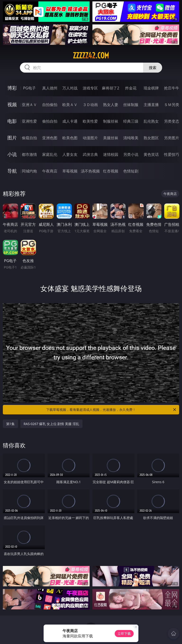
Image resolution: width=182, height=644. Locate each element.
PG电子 (29, 88)
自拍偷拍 (50, 105)
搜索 (153, 68)
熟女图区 (151, 138)
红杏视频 (111, 171)
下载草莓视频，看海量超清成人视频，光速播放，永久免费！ (111, 410)
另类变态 (172, 121)
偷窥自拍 (29, 138)
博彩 (12, 88)
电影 (12, 121)
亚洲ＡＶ (29, 105)
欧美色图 (70, 138)
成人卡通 (70, 121)
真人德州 (50, 88)
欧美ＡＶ (70, 105)
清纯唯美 (131, 138)
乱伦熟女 (151, 121)
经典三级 (131, 121)
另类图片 (172, 138)
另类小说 (131, 154)
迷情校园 (111, 154)
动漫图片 (90, 138)
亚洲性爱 (29, 121)
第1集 (10, 424)
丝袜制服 (131, 105)
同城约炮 (29, 171)
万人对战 (70, 88)
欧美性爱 (90, 121)
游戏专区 (90, 88)
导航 (12, 171)
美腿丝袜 (111, 138)
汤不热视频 (90, 171)
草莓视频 (70, 171)
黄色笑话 (151, 154)
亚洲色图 (50, 138)
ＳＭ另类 (172, 105)
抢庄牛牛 (172, 88)
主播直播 (151, 105)
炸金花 (131, 88)
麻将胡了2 (111, 88)
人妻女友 (70, 154)
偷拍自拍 (50, 121)
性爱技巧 (172, 154)
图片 (12, 138)
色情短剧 (131, 171)
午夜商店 (50, 171)
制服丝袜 (111, 121)
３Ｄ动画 (90, 105)
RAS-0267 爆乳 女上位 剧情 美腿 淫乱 (51, 424)
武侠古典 (90, 154)
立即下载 (124, 633)
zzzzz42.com (91, 56)
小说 (12, 154)
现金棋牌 (151, 88)
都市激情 (29, 154)
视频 (12, 104)
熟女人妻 (111, 105)
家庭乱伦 (50, 154)
